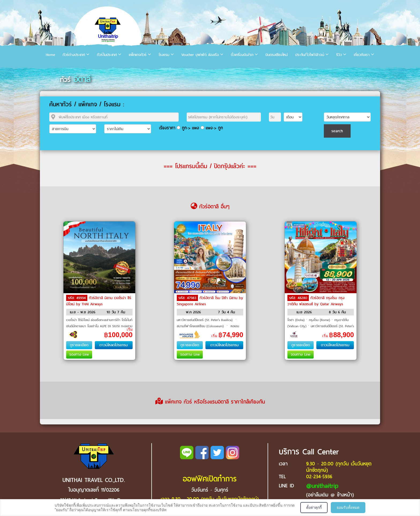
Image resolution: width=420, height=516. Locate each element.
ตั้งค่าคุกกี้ (314, 507)
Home (50, 55)
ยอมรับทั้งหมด (348, 507)
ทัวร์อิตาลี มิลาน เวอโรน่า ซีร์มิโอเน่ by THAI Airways (99, 301)
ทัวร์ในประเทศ (107, 55)
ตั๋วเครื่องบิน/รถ (242, 55)
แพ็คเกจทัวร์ (138, 55)
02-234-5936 (319, 477)
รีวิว (339, 55)
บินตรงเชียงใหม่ (277, 55)
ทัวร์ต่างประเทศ (74, 55)
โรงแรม (164, 55)
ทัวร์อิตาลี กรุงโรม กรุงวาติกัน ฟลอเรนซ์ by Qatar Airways (316, 301)
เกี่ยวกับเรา (362, 55)
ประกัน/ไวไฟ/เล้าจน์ (310, 55)
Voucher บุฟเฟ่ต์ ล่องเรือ (200, 55)
